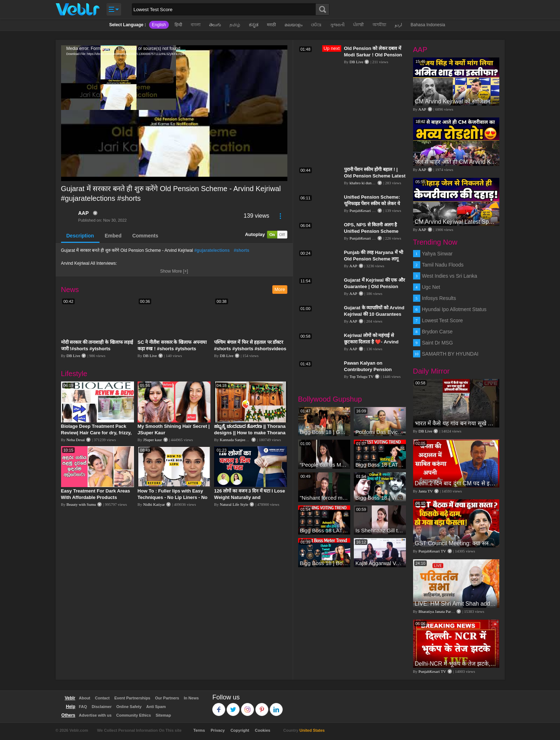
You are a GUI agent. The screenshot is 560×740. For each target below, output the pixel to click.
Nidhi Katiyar (154, 504)
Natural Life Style (234, 504)
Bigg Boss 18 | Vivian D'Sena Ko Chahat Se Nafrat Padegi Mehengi (380, 498)
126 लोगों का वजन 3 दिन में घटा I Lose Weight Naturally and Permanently (249, 497)
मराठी (271, 25)
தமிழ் (235, 25)
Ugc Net (431, 287)
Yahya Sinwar (437, 254)
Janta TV (426, 491)
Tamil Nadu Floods (443, 265)
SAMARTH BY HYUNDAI (450, 354)
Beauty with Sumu (81, 504)
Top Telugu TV (362, 376)
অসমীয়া (379, 25)
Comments (145, 236)
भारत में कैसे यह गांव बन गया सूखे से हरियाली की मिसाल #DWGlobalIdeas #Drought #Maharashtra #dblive (456, 423)
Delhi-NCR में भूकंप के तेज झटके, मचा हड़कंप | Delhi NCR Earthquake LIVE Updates (456, 664)
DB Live (73, 356)
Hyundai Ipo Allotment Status (454, 309)
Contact (102, 698)
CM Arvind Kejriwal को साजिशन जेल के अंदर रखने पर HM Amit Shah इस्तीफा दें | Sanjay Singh (456, 101)
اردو (398, 25)
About (85, 698)
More (280, 289)
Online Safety (129, 707)
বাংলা (196, 25)
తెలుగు (215, 25)
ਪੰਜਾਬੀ (358, 25)
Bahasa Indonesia (428, 25)
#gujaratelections (212, 250)
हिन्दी (178, 25)
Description (80, 236)
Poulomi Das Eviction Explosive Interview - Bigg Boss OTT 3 (380, 432)
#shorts (242, 250)
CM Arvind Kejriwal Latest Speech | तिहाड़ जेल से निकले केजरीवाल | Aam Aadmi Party (456, 222)
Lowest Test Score (443, 320)
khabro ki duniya (363, 183)
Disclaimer (102, 707)
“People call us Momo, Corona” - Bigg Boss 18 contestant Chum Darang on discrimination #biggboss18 (324, 465)
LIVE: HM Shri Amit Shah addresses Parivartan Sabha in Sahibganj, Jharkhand (456, 604)
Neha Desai (76, 440)
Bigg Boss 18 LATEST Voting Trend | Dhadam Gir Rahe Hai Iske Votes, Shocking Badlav (324, 530)
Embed (113, 236)
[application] (174, 113)
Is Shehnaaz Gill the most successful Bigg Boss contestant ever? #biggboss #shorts (380, 530)
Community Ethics (134, 715)
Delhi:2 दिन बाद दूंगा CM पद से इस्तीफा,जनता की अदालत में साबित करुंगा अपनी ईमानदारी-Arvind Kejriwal (456, 483)
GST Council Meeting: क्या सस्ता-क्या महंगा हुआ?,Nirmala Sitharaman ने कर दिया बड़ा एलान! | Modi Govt (456, 543)
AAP (84, 213)
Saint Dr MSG (438, 343)
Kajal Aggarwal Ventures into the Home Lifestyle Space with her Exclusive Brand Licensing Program (380, 563)
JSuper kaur (152, 440)
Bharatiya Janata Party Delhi (441, 611)
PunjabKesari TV (363, 211)
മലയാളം (293, 25)
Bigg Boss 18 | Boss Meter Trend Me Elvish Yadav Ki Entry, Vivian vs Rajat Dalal (324, 563)
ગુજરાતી (337, 25)
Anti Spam (156, 707)
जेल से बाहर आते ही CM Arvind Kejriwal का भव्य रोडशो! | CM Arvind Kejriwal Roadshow (456, 162)
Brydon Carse (438, 332)
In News (191, 698)
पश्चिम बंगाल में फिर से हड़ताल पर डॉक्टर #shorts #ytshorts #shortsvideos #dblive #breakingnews (250, 349)
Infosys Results (439, 298)
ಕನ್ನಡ (254, 25)
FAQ (83, 707)
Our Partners (167, 698)
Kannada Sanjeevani (236, 440)
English (159, 25)
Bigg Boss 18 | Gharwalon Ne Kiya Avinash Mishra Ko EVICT (324, 432)
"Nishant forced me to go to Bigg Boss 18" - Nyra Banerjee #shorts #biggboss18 (324, 498)
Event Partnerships (132, 698)
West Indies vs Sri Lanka (450, 276)
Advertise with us (95, 715)
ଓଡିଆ (316, 25)
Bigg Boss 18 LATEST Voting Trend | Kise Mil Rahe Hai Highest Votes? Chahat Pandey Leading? (380, 465)
